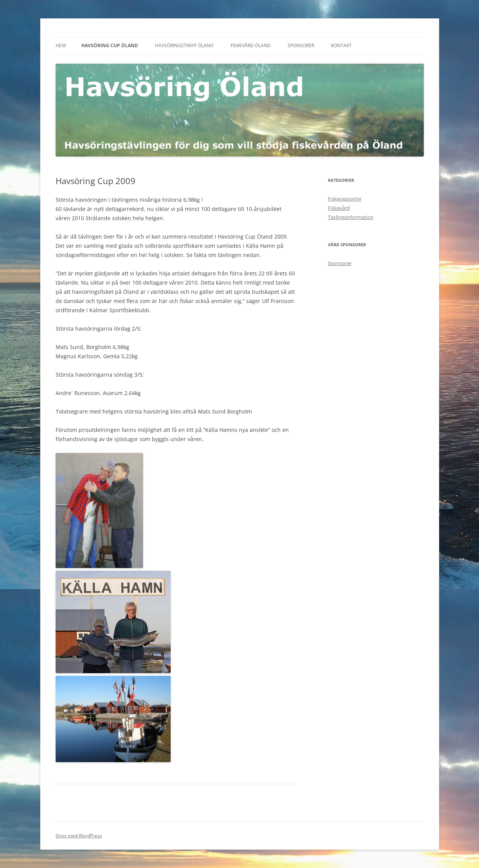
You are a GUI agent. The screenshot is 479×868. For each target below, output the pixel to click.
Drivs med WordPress (79, 836)
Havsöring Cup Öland (110, 45)
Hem (61, 45)
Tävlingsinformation (351, 217)
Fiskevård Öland (251, 45)
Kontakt (341, 45)
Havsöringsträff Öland (184, 45)
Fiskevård (339, 208)
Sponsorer (301, 45)
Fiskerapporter (345, 199)
